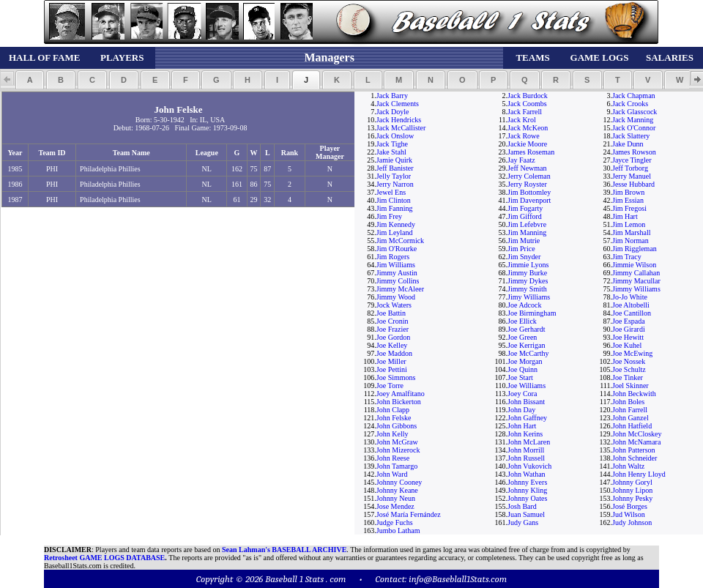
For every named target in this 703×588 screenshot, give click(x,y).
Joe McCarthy (528, 353)
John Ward (392, 474)
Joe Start (520, 377)
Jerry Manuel (632, 176)
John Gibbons (397, 426)
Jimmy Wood (396, 297)
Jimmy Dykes (528, 281)
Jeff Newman (527, 168)
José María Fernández (409, 514)
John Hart (522, 426)
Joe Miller (391, 361)
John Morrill (526, 450)
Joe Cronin (393, 321)
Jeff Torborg (630, 168)
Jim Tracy (627, 257)
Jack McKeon (528, 128)
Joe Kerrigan (526, 345)
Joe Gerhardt (526, 329)
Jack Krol (522, 120)
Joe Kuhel (627, 345)
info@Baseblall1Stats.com (458, 579)
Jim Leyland (395, 232)
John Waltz (628, 466)
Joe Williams (527, 386)
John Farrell (630, 410)
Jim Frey (389, 216)
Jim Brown (628, 192)
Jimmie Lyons (528, 265)
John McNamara (636, 442)
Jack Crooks (630, 104)
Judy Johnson (632, 522)
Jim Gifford (525, 216)
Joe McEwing (632, 353)
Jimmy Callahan (636, 273)
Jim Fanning (395, 208)
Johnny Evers (527, 482)
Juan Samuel (526, 514)
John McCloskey (637, 434)
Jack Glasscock (635, 112)
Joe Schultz (629, 369)
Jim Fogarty (525, 208)
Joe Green (522, 337)
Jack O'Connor (634, 128)
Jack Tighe (392, 144)
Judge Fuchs (395, 522)
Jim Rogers (393, 257)
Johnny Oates (527, 498)
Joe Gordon (393, 337)
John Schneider (635, 458)
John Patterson (634, 450)
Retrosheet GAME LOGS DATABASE (104, 558)
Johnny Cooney (399, 482)
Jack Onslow (395, 136)
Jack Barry (392, 96)
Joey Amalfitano (401, 394)
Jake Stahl (391, 152)
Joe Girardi (629, 329)
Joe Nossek (629, 361)
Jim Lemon (629, 224)
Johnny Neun (396, 498)
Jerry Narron (395, 184)
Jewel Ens (391, 192)
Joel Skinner (631, 386)
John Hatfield (632, 426)
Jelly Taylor (394, 176)
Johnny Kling (527, 490)
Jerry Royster (527, 184)
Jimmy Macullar (636, 281)
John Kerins (525, 434)
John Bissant (526, 402)
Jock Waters (394, 305)
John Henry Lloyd (639, 474)
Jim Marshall (632, 232)
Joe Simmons (396, 377)
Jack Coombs (527, 104)
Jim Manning (527, 232)
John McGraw (397, 442)
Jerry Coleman (529, 176)
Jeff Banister (395, 168)
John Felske (394, 418)
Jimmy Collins (398, 281)
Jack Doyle (393, 112)
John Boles (628, 402)
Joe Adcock (524, 305)
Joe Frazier (393, 329)
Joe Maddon (394, 353)
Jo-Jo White (630, 297)
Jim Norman (631, 241)
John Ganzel (631, 418)
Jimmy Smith (527, 289)
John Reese (393, 458)
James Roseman (531, 152)
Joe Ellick (522, 321)
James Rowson (634, 152)
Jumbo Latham (398, 531)
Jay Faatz (521, 160)
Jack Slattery (631, 136)
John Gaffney (527, 418)
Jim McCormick (400, 241)
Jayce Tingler (632, 160)
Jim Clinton (394, 200)
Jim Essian (628, 200)
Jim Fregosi (629, 208)
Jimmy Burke (527, 273)
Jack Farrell (525, 112)
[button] (30, 80)
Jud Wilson (629, 514)
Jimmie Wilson (634, 265)
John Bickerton (399, 402)
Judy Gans (523, 522)
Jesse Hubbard (633, 184)
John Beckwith (634, 394)
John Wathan (527, 474)
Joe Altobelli (631, 305)
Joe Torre (390, 386)
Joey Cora (522, 394)
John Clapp (393, 410)
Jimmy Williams (636, 289)
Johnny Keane (397, 490)
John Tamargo (397, 466)
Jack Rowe (524, 136)
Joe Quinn (522, 369)
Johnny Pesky (632, 498)
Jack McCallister (401, 128)
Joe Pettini (392, 369)
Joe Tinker (628, 377)
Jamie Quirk (394, 160)
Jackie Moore (527, 144)
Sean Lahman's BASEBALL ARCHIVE (284, 550)
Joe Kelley (392, 345)
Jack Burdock (528, 96)
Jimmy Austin (397, 273)
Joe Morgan (525, 361)
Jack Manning (633, 120)
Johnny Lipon (632, 490)
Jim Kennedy (396, 224)
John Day (521, 410)
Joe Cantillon (632, 313)
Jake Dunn (628, 144)
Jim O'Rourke (397, 249)
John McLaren (529, 442)
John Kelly (393, 434)
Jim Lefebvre (527, 224)
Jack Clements (398, 104)
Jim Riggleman (635, 249)
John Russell (526, 458)
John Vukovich (529, 466)
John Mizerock (398, 450)
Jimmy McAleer (400, 289)
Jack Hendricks (399, 120)
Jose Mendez (395, 506)
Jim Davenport (529, 200)
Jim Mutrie (524, 241)
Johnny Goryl (632, 482)
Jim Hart (625, 216)
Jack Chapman (634, 96)
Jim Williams (396, 265)
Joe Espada (629, 321)
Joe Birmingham (532, 313)
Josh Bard (522, 506)
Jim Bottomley (529, 192)
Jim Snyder (524, 257)
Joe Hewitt (628, 337)
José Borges (630, 506)
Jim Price (521, 249)
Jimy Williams (529, 297)
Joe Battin (391, 313)
